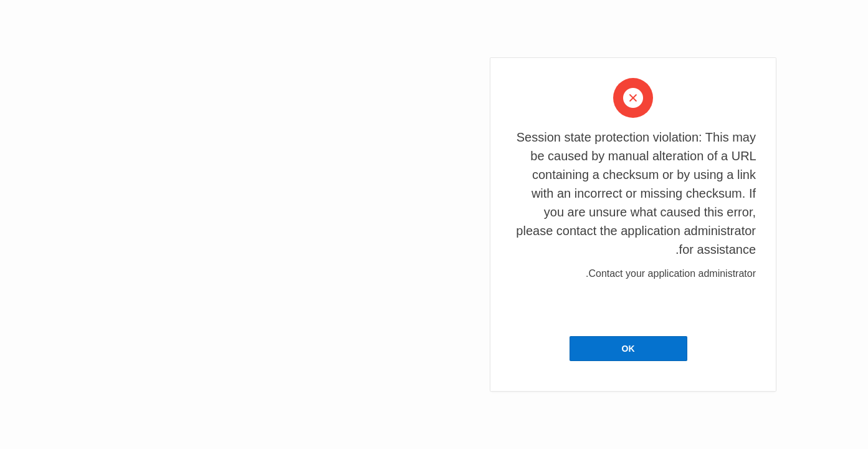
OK (429, 349)
